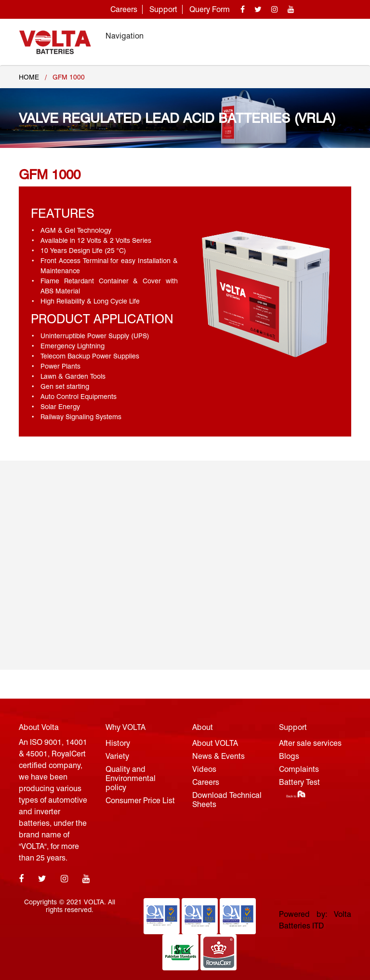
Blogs (289, 756)
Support (163, 9)
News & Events (218, 756)
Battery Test (299, 782)
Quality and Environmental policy (131, 778)
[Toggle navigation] (338, 36)
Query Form (210, 9)
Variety (117, 756)
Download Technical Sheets (227, 800)
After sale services (310, 743)
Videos (204, 769)
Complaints (299, 769)
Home (29, 77)
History (118, 743)
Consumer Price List (140, 801)
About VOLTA (215, 743)
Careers (124, 9)
